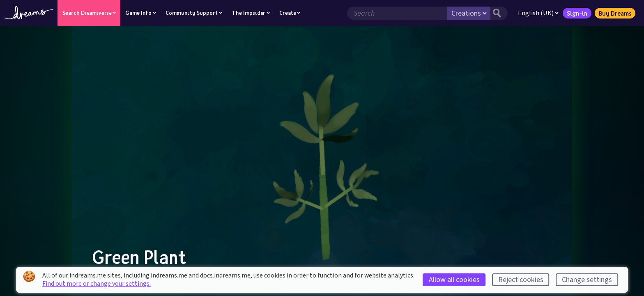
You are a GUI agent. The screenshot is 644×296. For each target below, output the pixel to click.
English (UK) (538, 13)
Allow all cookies (454, 280)
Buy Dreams (615, 13)
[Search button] (499, 13)
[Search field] (397, 13)
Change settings (587, 280)
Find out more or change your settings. (97, 284)
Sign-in (577, 13)
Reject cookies (521, 280)
